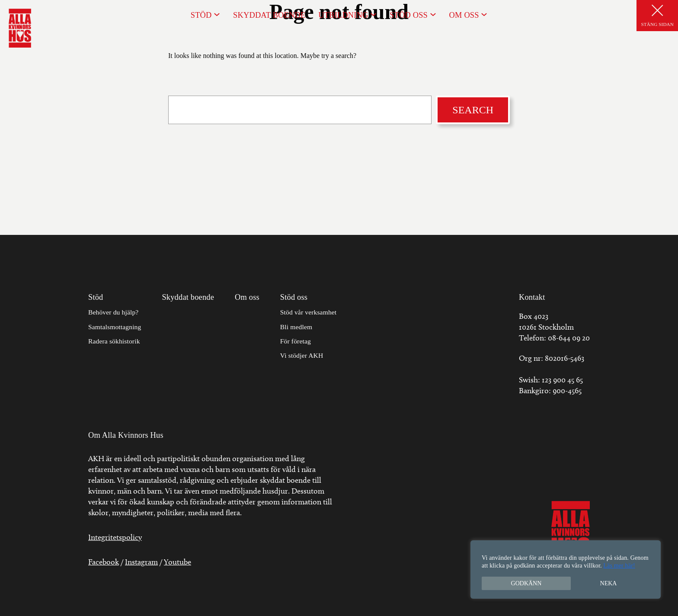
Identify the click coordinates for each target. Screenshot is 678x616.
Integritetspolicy (115, 537)
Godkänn (526, 583)
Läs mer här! (619, 566)
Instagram (141, 562)
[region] (566, 569)
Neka (609, 583)
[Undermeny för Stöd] (217, 14)
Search (473, 110)
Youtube (177, 562)
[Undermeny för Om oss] (484, 14)
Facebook (104, 562)
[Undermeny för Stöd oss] (433, 14)
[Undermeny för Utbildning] (373, 14)
